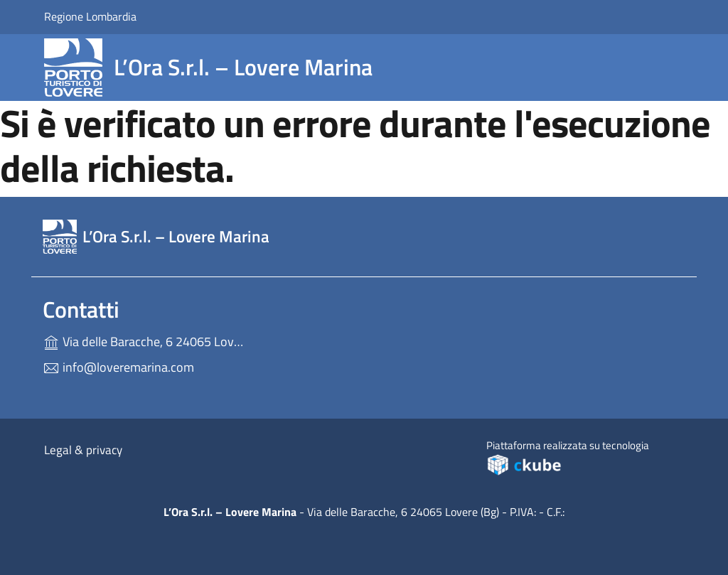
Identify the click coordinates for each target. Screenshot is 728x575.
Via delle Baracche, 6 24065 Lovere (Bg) (144, 340)
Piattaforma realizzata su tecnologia (579, 456)
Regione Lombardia (90, 16)
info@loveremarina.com (118, 367)
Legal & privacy (83, 450)
